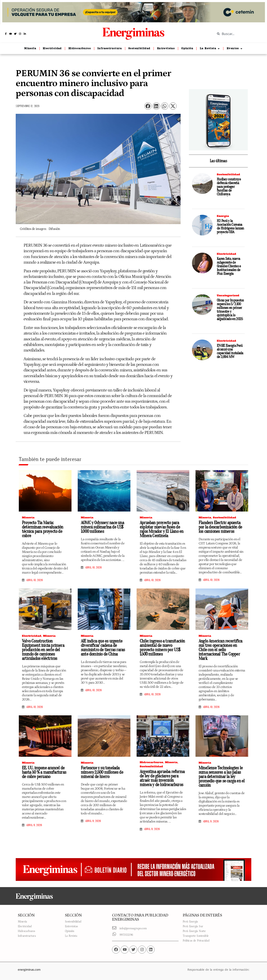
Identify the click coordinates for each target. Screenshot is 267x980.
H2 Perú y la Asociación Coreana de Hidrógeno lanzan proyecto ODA (230, 226)
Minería (28, 517)
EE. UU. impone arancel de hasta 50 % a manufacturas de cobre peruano (44, 772)
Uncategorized (228, 295)
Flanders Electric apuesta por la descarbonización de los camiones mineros (220, 527)
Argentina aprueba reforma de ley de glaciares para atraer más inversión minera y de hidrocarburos (162, 778)
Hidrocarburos (151, 762)
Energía (223, 216)
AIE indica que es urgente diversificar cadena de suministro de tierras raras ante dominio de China (103, 648)
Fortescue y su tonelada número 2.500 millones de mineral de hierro (102, 772)
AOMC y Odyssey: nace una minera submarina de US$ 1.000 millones (102, 527)
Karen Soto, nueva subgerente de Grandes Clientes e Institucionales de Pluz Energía (229, 266)
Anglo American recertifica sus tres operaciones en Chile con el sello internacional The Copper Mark (220, 650)
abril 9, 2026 (34, 825)
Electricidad (226, 254)
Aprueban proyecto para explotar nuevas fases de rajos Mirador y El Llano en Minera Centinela (162, 529)
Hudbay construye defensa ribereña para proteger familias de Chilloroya (229, 187)
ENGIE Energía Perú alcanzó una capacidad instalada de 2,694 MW (230, 351)
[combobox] (238, 34)
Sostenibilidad (228, 174)
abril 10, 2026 (34, 580)
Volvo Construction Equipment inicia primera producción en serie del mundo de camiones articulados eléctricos (43, 650)
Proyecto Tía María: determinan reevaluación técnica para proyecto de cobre (43, 529)
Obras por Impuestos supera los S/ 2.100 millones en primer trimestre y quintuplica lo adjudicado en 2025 (230, 310)
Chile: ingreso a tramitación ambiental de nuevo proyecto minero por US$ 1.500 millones (162, 648)
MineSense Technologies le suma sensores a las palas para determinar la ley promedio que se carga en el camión (222, 777)
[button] (148, 106)
